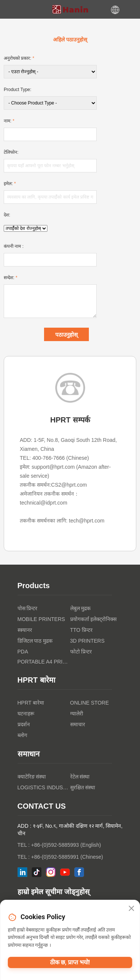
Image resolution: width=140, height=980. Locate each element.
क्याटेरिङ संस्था (32, 777)
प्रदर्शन (24, 724)
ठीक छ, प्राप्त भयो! (70, 962)
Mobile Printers (41, 619)
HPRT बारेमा (31, 703)
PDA (23, 652)
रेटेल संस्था (80, 777)
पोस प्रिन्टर (28, 608)
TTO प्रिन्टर (82, 630)
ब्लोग (22, 735)
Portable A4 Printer (44, 662)
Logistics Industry (44, 787)
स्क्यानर (25, 630)
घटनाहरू (26, 714)
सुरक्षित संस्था (83, 787)
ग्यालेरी (77, 714)
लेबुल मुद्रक (81, 608)
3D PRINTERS (88, 641)
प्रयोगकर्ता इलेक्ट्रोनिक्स (94, 619)
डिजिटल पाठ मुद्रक (35, 641)
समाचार (78, 724)
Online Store (90, 703)
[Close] (131, 909)
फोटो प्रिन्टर (81, 652)
